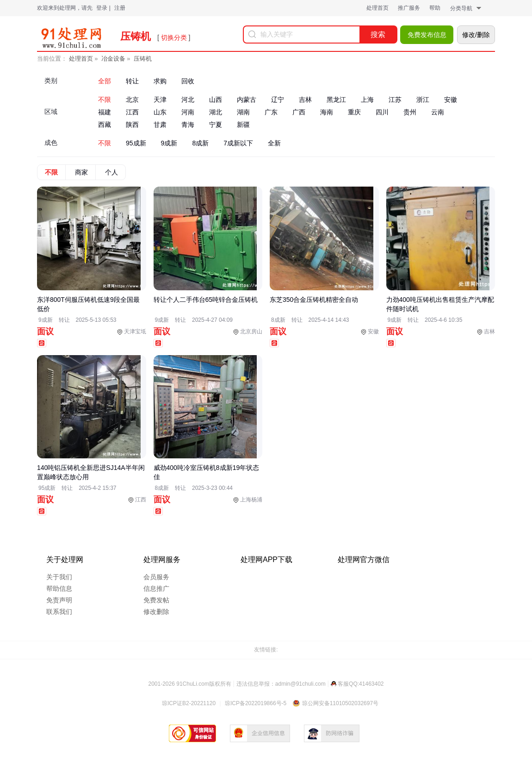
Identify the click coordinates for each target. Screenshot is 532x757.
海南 (327, 112)
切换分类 (174, 38)
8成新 (200, 143)
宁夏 (216, 125)
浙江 (423, 100)
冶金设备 (113, 59)
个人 (111, 172)
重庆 (354, 112)
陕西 (132, 125)
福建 (105, 112)
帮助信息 (59, 588)
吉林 (305, 100)
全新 (274, 143)
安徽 (451, 100)
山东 (160, 112)
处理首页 (377, 8)
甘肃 (160, 125)
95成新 (136, 143)
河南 (188, 112)
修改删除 (156, 612)
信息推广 (156, 588)
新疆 (243, 125)
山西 (216, 100)
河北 (188, 100)
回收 (188, 81)
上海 (367, 100)
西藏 (105, 125)
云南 (438, 112)
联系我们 (59, 612)
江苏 (395, 100)
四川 (382, 112)
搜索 (378, 34)
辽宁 (278, 100)
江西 (132, 112)
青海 (188, 125)
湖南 (243, 112)
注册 (120, 8)
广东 (271, 112)
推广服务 (409, 8)
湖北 (216, 112)
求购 (160, 81)
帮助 (435, 8)
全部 (105, 81)
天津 (160, 100)
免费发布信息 (427, 35)
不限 (105, 100)
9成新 (169, 143)
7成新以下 (238, 143)
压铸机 (143, 59)
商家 (81, 172)
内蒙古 (247, 100)
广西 (299, 112)
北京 (132, 100)
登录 (102, 8)
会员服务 (156, 577)
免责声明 (59, 600)
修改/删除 (476, 35)
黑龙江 (336, 100)
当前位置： (52, 59)
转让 (132, 81)
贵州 (410, 112)
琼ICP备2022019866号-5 (256, 703)
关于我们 (59, 577)
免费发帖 (156, 600)
